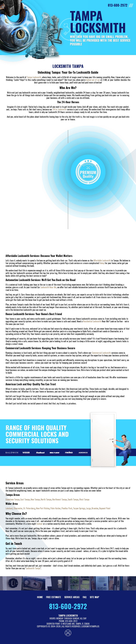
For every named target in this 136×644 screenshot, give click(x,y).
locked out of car (93, 80)
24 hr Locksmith (60, 109)
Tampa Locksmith (34, 77)
